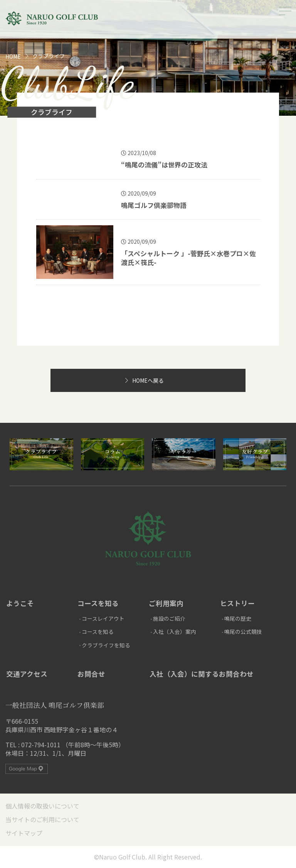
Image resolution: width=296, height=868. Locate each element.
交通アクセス (27, 674)
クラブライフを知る (106, 645)
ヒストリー (237, 603)
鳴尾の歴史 (238, 618)
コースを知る (98, 603)
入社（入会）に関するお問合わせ (202, 674)
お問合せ (91, 674)
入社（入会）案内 (175, 632)
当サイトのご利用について (42, 819)
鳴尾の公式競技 (243, 632)
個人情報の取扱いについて (42, 806)
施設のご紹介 (169, 618)
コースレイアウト (103, 618)
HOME (13, 56)
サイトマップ (24, 833)
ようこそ (20, 603)
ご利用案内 (166, 603)
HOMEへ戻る (148, 380)
